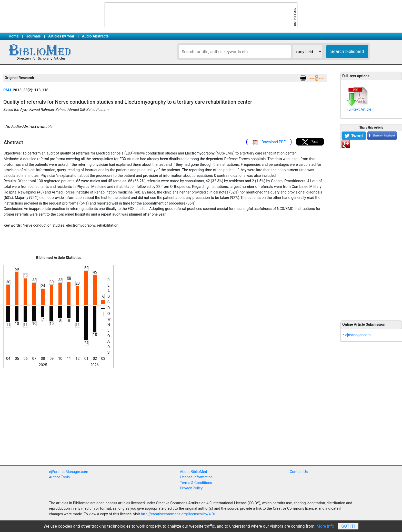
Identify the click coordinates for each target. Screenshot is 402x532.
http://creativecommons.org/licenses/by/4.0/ (178, 514)
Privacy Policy (191, 488)
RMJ (7, 90)
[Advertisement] (371, 232)
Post (310, 142)
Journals (33, 36)
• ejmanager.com (357, 335)
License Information (196, 477)
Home (14, 36)
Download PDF (269, 142)
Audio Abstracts (95, 36)
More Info (325, 526)
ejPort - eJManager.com (69, 472)
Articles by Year (61, 36)
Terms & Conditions (196, 483)
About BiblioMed (194, 472)
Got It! (348, 526)
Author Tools (59, 477)
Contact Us (299, 472)
